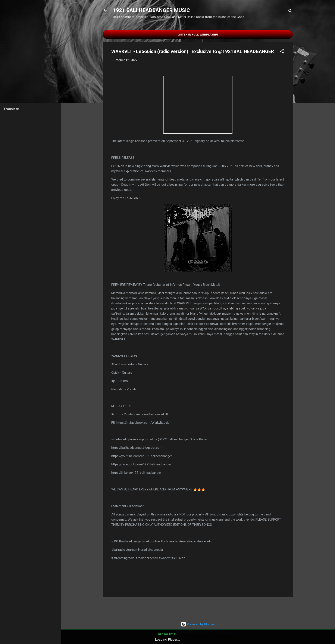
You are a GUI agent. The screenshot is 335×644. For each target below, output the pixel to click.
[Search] (290, 12)
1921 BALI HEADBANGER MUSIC (151, 10)
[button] (282, 52)
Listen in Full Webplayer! (198, 35)
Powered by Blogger (198, 624)
